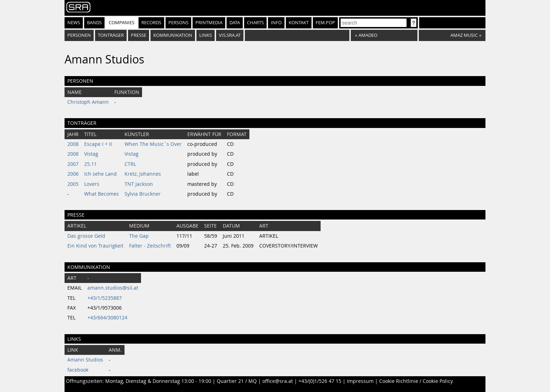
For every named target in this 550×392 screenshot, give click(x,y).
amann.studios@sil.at (113, 288)
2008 (73, 144)
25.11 (90, 164)
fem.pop (325, 23)
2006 (73, 174)
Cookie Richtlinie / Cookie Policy (416, 381)
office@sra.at (278, 381)
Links (206, 35)
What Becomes (102, 194)
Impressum (360, 381)
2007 (73, 164)
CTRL (130, 164)
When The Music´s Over (153, 144)
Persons (178, 23)
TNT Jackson (139, 184)
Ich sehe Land (100, 174)
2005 (73, 184)
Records (151, 23)
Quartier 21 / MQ (237, 381)
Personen (79, 35)
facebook (78, 370)
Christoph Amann (88, 102)
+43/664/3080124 (107, 318)
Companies (122, 23)
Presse (139, 35)
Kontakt (299, 23)
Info (276, 23)
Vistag (91, 154)
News (74, 23)
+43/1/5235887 (105, 298)
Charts (255, 23)
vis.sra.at (230, 35)
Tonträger (111, 35)
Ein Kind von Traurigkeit (95, 246)
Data (235, 23)
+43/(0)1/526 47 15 (320, 381)
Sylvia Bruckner (143, 194)
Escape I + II (98, 144)
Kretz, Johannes (143, 174)
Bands (94, 23)
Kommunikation (173, 35)
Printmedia (209, 23)
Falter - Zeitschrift (150, 246)
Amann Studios (85, 360)
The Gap (139, 236)
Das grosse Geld (86, 236)
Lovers (92, 184)
